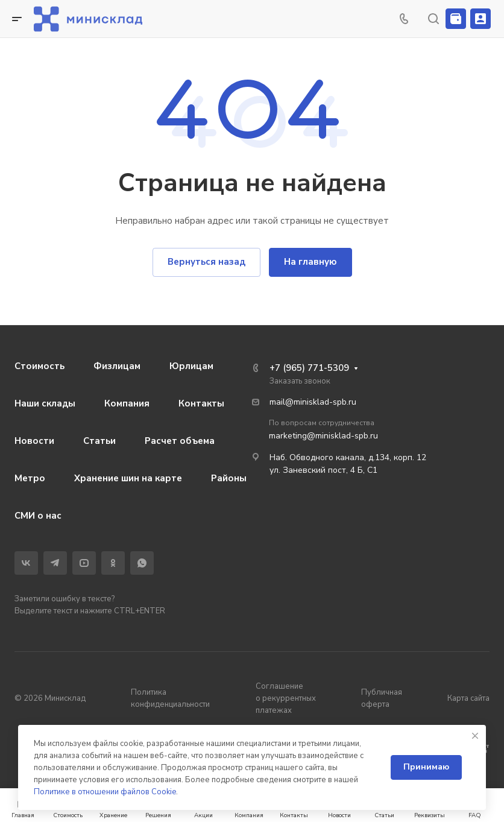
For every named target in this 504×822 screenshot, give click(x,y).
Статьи (99, 441)
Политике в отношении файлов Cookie (105, 792)
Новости (34, 441)
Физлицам (117, 366)
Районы (229, 478)
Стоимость (39, 366)
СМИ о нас (38, 516)
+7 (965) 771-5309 (309, 368)
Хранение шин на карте (128, 478)
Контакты (201, 403)
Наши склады (45, 403)
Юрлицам (191, 366)
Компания (127, 403)
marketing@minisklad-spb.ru (323, 436)
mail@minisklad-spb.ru (313, 402)
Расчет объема (180, 441)
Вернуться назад (206, 262)
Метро (30, 478)
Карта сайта (468, 698)
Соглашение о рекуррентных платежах (286, 698)
